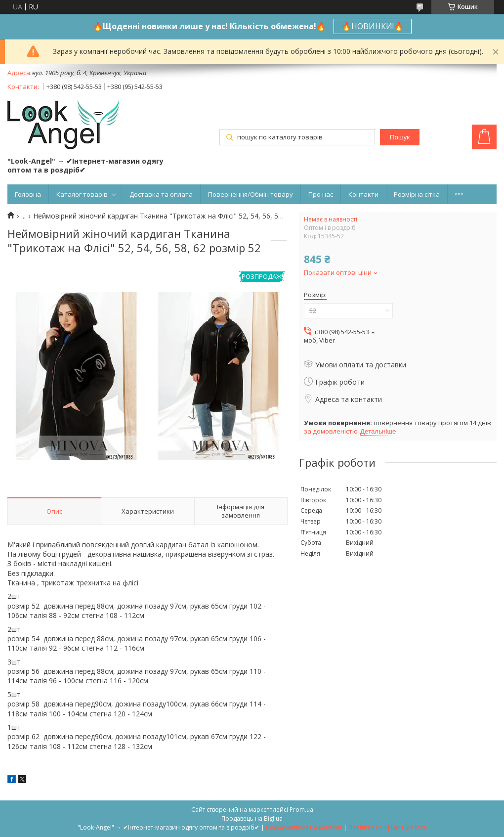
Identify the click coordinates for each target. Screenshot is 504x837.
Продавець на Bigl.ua (252, 818)
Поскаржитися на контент (304, 827)
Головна (28, 194)
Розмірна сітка (417, 194)
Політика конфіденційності (388, 827)
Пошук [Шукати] (400, 137)
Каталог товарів (82, 194)
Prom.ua (301, 810)
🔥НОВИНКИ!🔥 (373, 26)
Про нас (321, 194)
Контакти (363, 194)
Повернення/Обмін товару (251, 194)
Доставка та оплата (161, 194)
